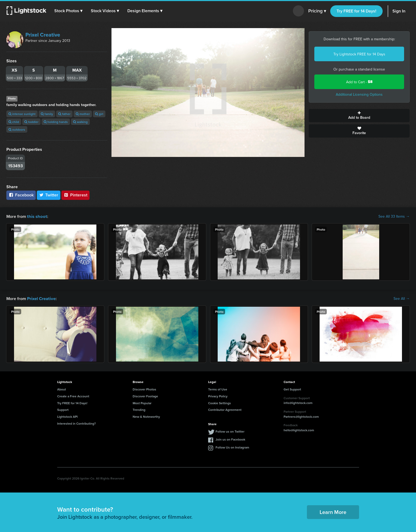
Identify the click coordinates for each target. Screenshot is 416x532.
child (14, 122)
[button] (69, 11)
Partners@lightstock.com (301, 416)
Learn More (333, 511)
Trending (139, 409)
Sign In (399, 11)
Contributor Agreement (225, 409)
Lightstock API (67, 416)
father (64, 114)
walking (80, 122)
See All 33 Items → (394, 216)
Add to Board (359, 116)
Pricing (317, 11)
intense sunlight (22, 114)
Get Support (292, 389)
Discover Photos (144, 389)
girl (99, 114)
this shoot (36, 216)
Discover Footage (145, 396)
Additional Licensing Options (359, 94)
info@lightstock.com (298, 402)
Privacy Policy (218, 396)
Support (63, 409)
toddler (31, 122)
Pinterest (75, 195)
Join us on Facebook (230, 439)
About (62, 389)
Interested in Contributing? (77, 423)
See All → (402, 298)
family (47, 114)
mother (83, 114)
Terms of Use (218, 389)
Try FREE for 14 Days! (356, 11)
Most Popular (142, 403)
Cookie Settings (220, 403)
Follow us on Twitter (230, 431)
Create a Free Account (73, 396)
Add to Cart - (359, 82)
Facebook (21, 195)
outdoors (17, 129)
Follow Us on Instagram (232, 447)
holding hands (56, 122)
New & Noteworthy (146, 416)
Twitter (49, 195)
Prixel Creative (43, 35)
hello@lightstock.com (299, 430)
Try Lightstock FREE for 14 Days (359, 54)
